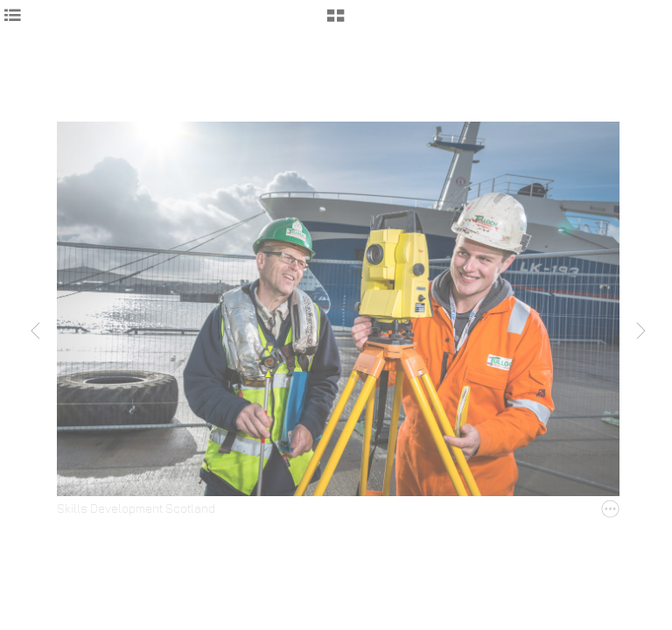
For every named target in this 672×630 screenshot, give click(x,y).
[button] (336, 22)
